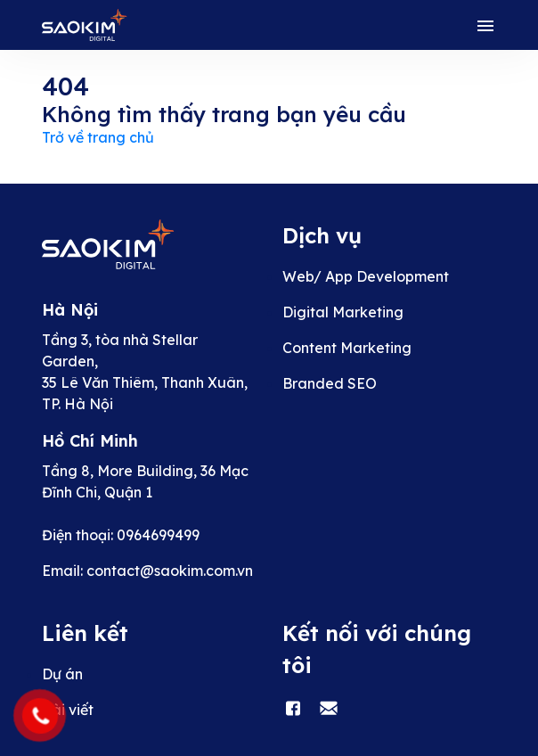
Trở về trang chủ (98, 137)
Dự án (62, 674)
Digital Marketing (343, 312)
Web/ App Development (366, 276)
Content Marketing (347, 348)
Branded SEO (330, 383)
